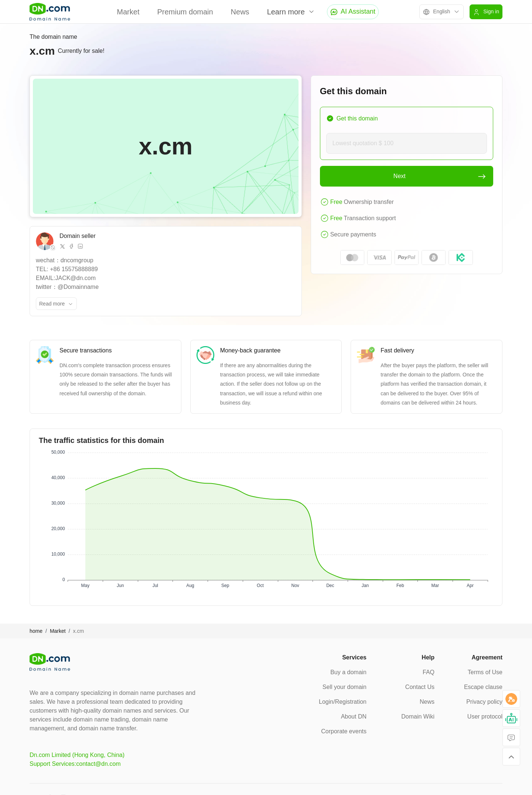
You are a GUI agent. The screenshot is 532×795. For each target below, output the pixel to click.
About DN (354, 716)
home (36, 631)
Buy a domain (348, 672)
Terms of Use (485, 672)
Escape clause (483, 687)
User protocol (485, 716)
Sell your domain (345, 687)
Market (128, 12)
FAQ (429, 672)
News (240, 12)
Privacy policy (484, 702)
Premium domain (185, 12)
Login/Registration (343, 702)
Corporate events (344, 731)
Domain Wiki (418, 716)
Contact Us (420, 687)
